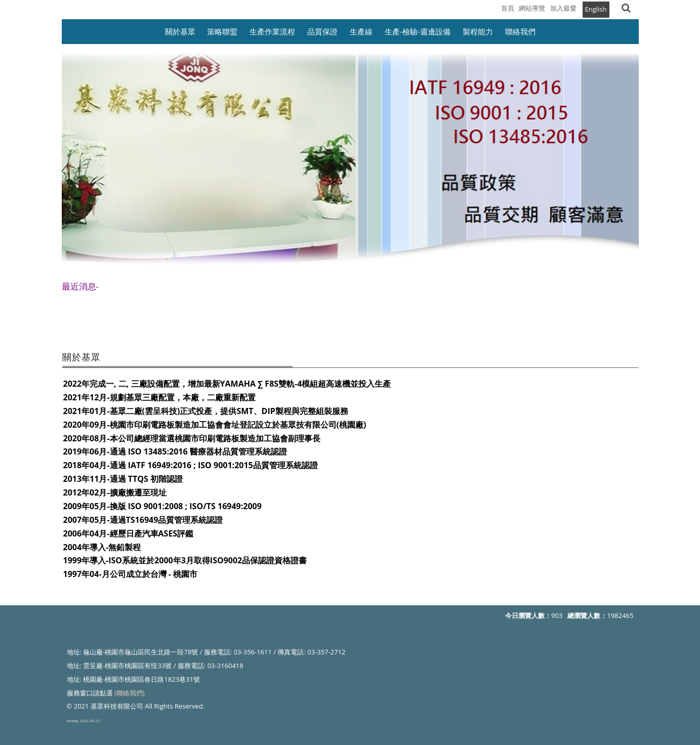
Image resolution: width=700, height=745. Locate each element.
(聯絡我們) (130, 693)
